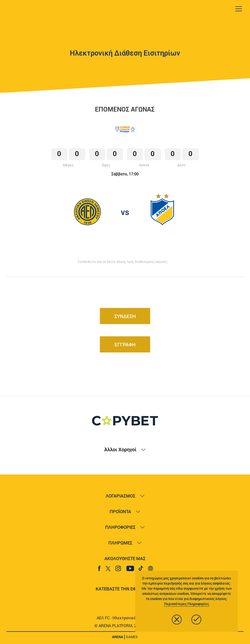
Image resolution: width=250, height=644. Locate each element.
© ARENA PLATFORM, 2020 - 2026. (125, 626)
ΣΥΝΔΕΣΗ (125, 316)
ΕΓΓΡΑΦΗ (125, 344)
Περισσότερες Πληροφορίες (187, 604)
